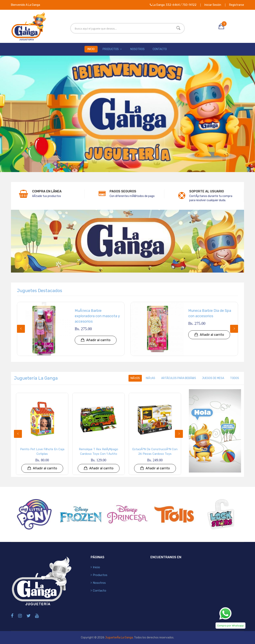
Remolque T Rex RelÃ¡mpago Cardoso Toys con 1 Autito (99, 451)
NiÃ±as (150, 378)
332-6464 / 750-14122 (181, 5)
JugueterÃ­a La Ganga (119, 638)
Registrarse (237, 5)
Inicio (91, 49)
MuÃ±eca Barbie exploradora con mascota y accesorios (97, 316)
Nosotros (137, 49)
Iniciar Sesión (213, 5)
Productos (112, 49)
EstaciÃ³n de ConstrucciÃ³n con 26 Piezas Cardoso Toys (155, 451)
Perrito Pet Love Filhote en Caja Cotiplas (42, 451)
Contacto (160, 49)
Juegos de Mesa (213, 378)
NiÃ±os (135, 378)
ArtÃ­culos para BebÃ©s (178, 378)
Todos (235, 378)
